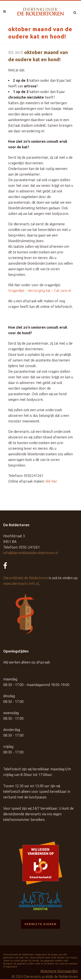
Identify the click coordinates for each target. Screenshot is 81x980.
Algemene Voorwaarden (59, 971)
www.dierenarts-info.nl (21, 584)
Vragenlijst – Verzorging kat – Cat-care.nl (40, 291)
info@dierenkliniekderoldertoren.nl (31, 553)
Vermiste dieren (40, 924)
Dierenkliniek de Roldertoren (26, 578)
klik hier (52, 481)
